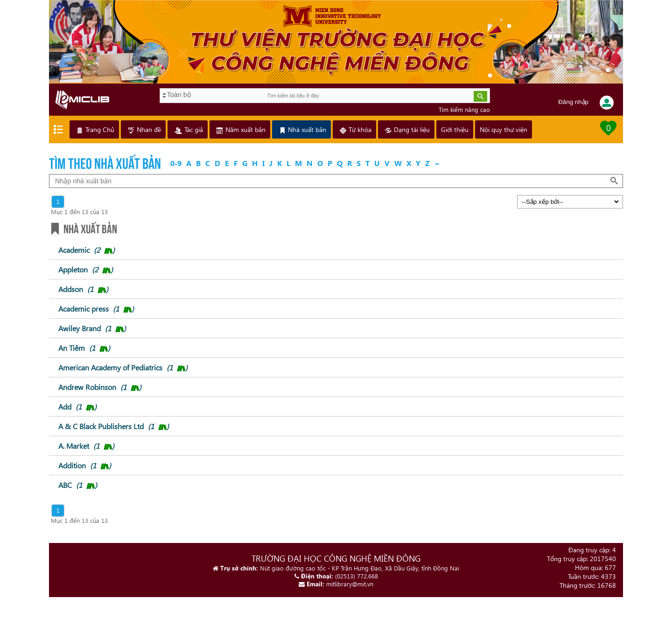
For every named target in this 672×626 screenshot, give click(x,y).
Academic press (96, 309)
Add (77, 407)
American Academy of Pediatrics (123, 367)
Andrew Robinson (100, 387)
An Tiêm (84, 348)
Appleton (86, 269)
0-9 (176, 163)
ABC (78, 485)
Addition (85, 465)
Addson (83, 289)
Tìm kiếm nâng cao (464, 109)
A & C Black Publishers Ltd (114, 426)
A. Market (86, 446)
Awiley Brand (92, 328)
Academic (87, 250)
